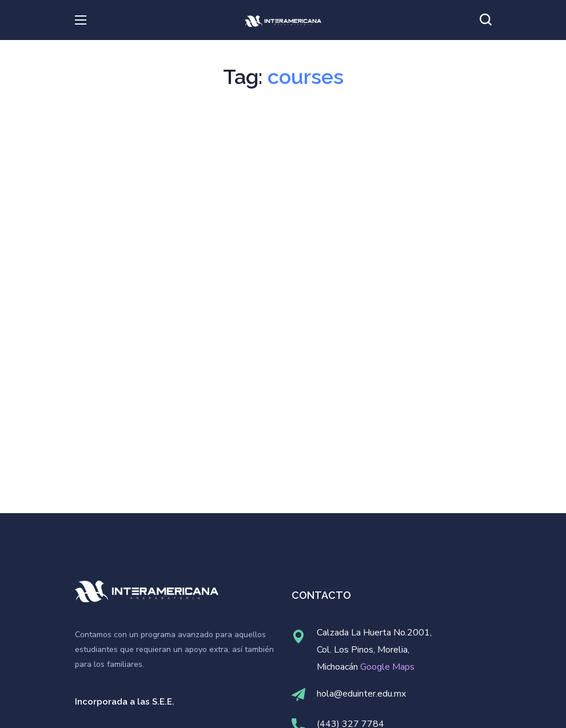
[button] (485, 20)
